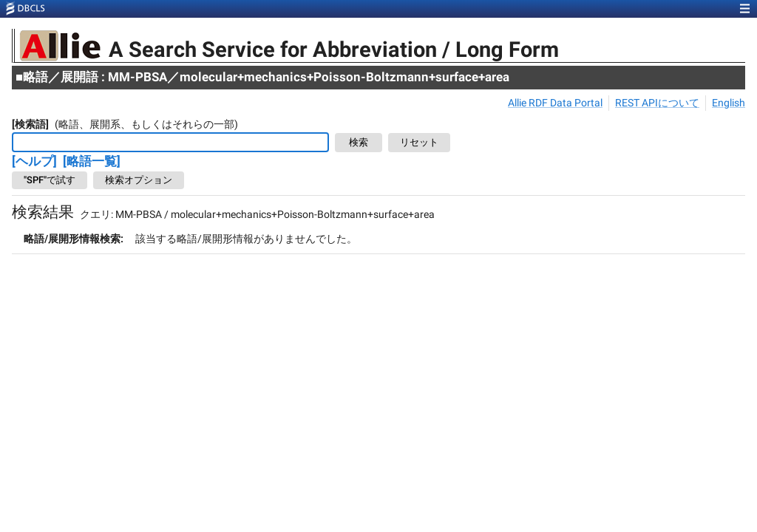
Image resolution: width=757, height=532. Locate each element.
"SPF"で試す (50, 180)
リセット (419, 143)
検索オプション (139, 180)
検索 (359, 143)
